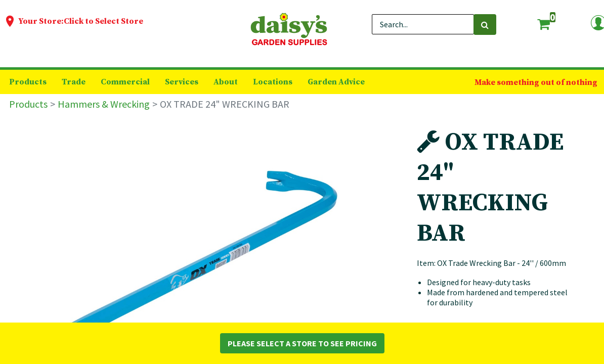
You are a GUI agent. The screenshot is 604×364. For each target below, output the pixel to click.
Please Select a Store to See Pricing (302, 343)
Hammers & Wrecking (104, 104)
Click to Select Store (103, 21)
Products (28, 104)
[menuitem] (28, 82)
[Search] (485, 25)
